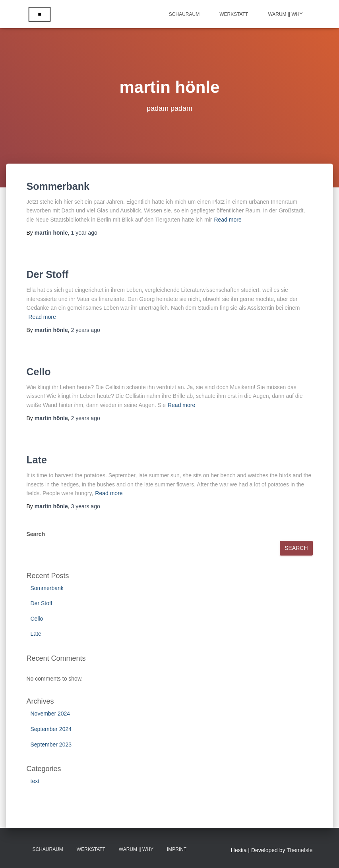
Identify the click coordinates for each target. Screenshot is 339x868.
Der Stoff (48, 274)
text (35, 781)
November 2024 (50, 714)
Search (36, 534)
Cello (39, 372)
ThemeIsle (299, 850)
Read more (228, 220)
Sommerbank (58, 186)
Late (37, 460)
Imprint (177, 849)
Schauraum (184, 14)
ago (84, 233)
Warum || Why (285, 14)
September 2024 (51, 729)
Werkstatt (234, 14)
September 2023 (51, 745)
